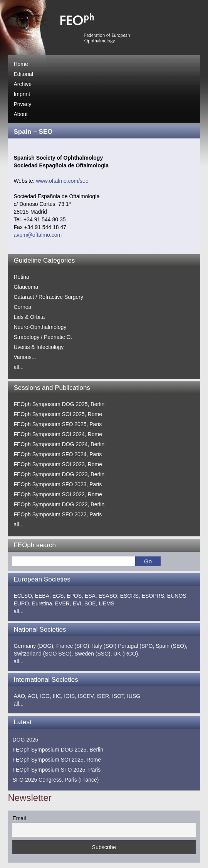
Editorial (23, 74)
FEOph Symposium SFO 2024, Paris (58, 454)
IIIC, (58, 696)
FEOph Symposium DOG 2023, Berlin (59, 474)
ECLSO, (23, 596)
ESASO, (109, 596)
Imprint (22, 94)
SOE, (91, 603)
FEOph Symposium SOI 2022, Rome (58, 494)
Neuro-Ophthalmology (40, 327)
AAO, (20, 696)
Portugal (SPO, (136, 646)
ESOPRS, (154, 596)
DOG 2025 (25, 740)
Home (21, 64)
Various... (25, 357)
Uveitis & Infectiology (39, 347)
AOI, (33, 696)
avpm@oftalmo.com (38, 235)
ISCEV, (86, 696)
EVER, (63, 603)
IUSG (134, 696)
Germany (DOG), (34, 646)
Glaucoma (26, 287)
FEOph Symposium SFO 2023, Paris (58, 484)
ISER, (103, 696)
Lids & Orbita (29, 317)
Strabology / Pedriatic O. (43, 337)
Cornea (22, 307)
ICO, (46, 696)
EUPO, (22, 603)
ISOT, (119, 696)
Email (19, 818)
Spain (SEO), (171, 646)
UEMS (106, 603)
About (21, 114)
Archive (23, 84)
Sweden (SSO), (93, 654)
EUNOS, (178, 596)
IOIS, (70, 696)
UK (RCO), (127, 654)
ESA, (91, 596)
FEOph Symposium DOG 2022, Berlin (59, 504)
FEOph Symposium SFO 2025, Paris (58, 424)
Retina (21, 277)
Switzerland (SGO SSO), (43, 654)
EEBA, (43, 596)
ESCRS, (130, 596)
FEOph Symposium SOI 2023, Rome (58, 464)
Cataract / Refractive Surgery (48, 297)
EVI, (78, 603)
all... (18, 367)
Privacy (22, 104)
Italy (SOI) (104, 646)
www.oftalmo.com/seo (62, 181)
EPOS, (75, 596)
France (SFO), (73, 646)
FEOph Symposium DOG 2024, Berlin (59, 444)
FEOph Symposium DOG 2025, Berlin (59, 404)
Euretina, (43, 603)
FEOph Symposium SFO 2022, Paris (58, 514)
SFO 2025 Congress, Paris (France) (55, 780)
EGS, (59, 596)
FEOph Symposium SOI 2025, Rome (58, 414)
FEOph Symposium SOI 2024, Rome (58, 434)
